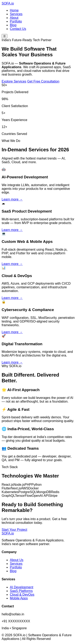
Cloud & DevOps (22, 595)
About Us (17, 560)
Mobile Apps (19, 598)
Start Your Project (14, 530)
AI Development (22, 587)
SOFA (8, 3)
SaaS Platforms (21, 591)
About (14, 18)
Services (16, 14)
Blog (13, 25)
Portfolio (16, 21)
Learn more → (12, 199)
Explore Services (14, 81)
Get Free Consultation (43, 81)
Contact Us (18, 29)
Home (14, 10)
